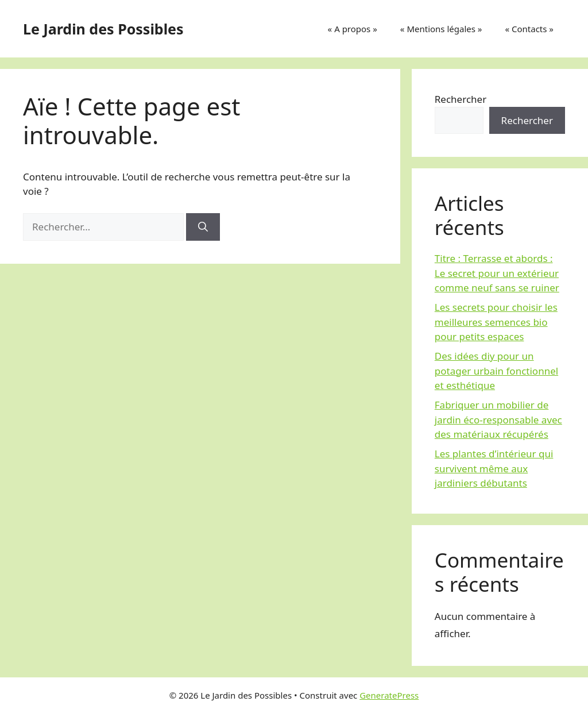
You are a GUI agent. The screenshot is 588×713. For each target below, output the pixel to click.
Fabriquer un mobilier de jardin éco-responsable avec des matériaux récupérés (498, 419)
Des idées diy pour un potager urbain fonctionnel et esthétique (496, 371)
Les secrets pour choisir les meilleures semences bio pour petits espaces (496, 322)
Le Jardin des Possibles (103, 29)
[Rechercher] (203, 227)
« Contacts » (529, 29)
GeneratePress (389, 695)
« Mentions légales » (441, 29)
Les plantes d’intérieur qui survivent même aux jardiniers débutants (494, 468)
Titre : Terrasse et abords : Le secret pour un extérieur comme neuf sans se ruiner (497, 273)
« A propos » (353, 29)
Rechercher (461, 99)
